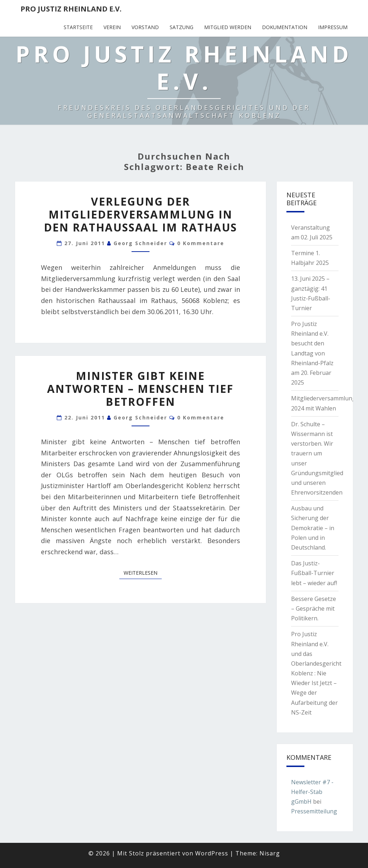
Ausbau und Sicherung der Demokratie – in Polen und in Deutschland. (313, 528)
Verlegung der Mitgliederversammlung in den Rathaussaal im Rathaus (141, 214)
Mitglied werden (228, 27)
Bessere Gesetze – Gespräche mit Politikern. (314, 608)
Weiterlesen (143, 573)
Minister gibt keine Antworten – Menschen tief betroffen (140, 389)
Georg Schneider (140, 243)
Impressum (333, 27)
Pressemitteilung (314, 811)
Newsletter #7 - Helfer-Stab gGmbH (312, 792)
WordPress (212, 853)
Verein (112, 27)
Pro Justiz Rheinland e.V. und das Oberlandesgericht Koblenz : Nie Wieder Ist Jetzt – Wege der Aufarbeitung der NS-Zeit (316, 673)
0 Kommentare (201, 243)
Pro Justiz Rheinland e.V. (71, 9)
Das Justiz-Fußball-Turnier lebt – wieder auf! (314, 573)
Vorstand (145, 27)
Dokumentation (285, 27)
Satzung (181, 27)
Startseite (78, 27)
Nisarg (270, 853)
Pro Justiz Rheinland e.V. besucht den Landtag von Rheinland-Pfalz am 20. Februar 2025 (312, 353)
